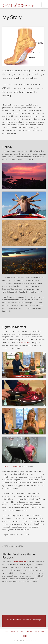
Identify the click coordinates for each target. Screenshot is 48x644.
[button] (44, 5)
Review (24, 633)
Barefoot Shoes (31, 632)
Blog (18, 633)
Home (6, 632)
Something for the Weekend (11, 466)
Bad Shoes (21, 632)
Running (12, 632)
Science (41, 632)
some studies (26, 343)
